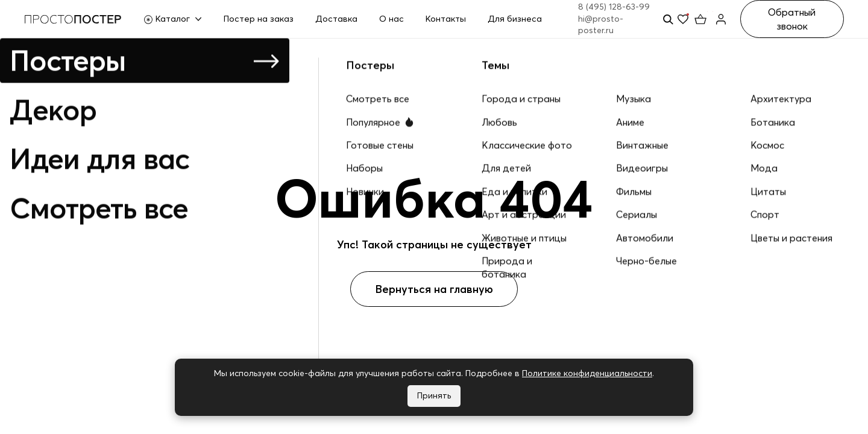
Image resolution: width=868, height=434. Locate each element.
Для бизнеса (515, 19)
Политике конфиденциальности (587, 373)
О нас (392, 19)
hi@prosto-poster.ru (601, 25)
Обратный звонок (792, 19)
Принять (434, 395)
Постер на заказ (259, 19)
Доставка (336, 19)
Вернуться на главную (434, 289)
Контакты (446, 19)
